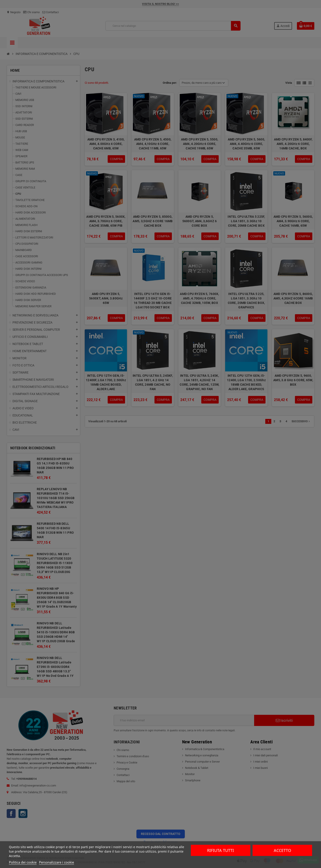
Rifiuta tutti (220, 850)
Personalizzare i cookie (57, 862)
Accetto (282, 850)
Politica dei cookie (23, 862)
